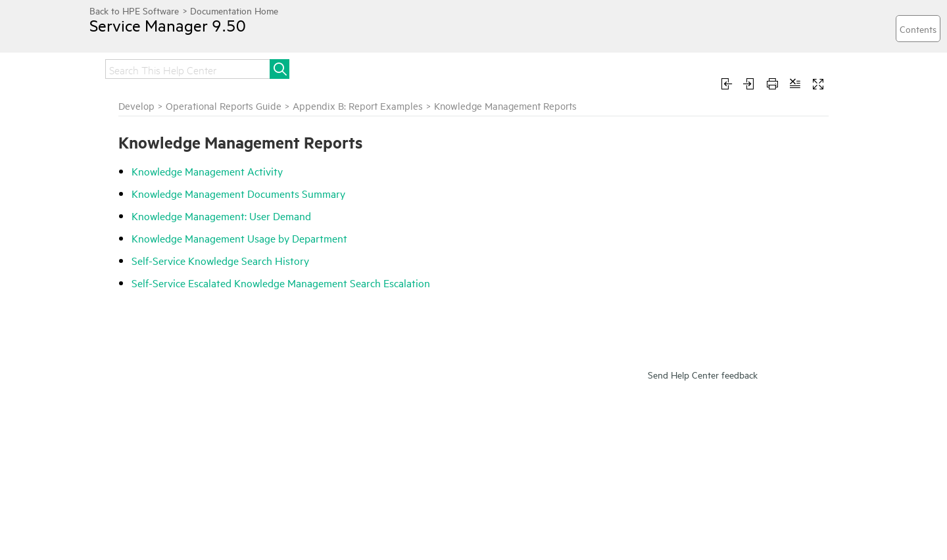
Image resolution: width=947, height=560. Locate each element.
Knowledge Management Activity (207, 171)
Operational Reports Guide (224, 105)
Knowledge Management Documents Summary (238, 193)
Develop (136, 105)
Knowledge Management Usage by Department (239, 238)
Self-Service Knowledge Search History (220, 260)
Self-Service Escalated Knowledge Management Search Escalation (281, 283)
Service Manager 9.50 (168, 25)
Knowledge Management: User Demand (221, 216)
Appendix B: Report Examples (358, 105)
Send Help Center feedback (703, 374)
